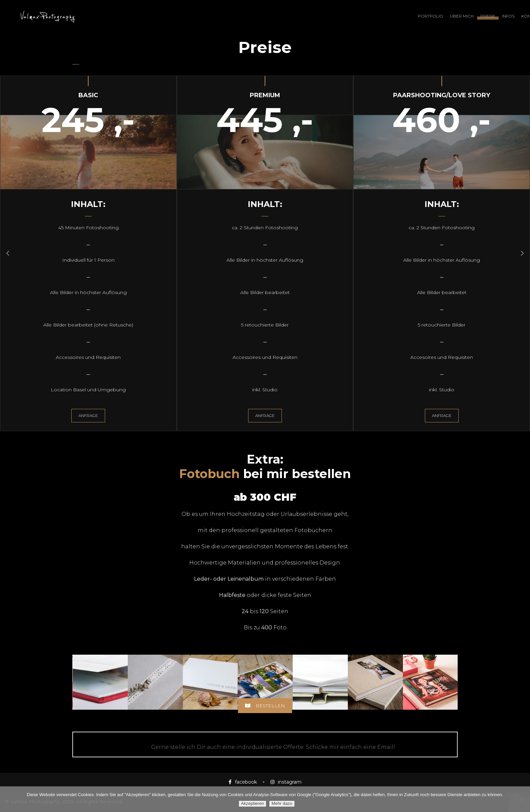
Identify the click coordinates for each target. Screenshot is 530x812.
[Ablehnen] (522, 799)
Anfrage (88, 415)
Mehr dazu (282, 803)
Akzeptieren (253, 803)
